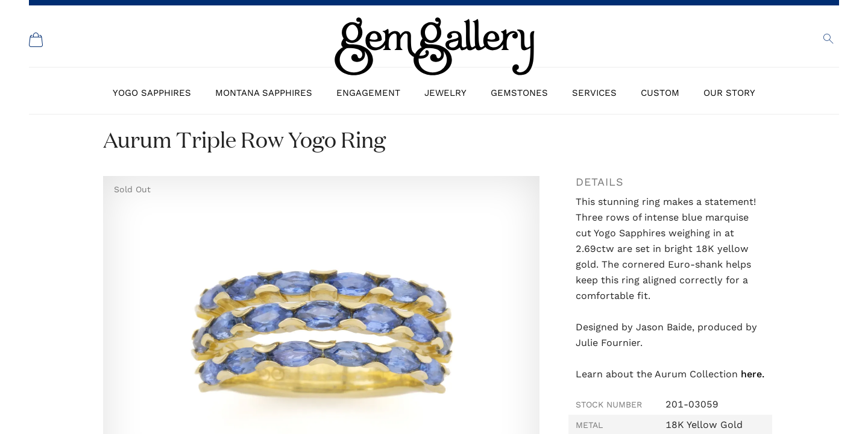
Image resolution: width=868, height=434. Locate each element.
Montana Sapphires (264, 93)
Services (594, 93)
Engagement (368, 93)
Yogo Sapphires (152, 93)
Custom (660, 93)
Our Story (729, 93)
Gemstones (519, 93)
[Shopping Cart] (36, 40)
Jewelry (445, 93)
